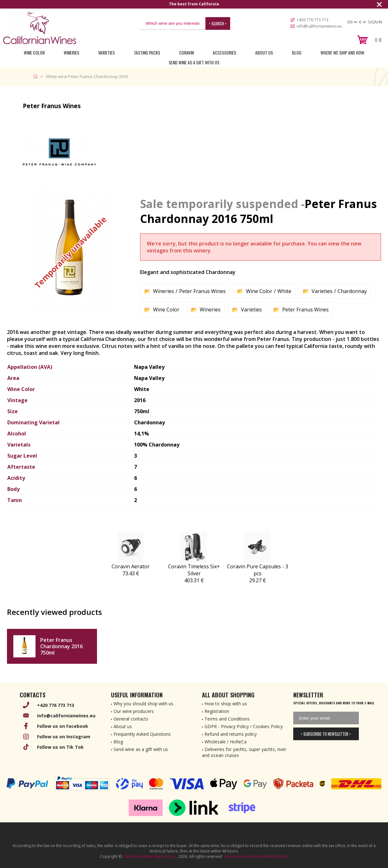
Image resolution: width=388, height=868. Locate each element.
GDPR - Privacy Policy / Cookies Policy (244, 726)
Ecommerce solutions (243, 856)
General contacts (131, 719)
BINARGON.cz (276, 856)
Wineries (71, 52)
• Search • (218, 23)
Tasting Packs (147, 52)
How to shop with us (226, 704)
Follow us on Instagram (64, 737)
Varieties (107, 52)
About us (123, 726)
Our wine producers (134, 711)
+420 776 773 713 (313, 20)
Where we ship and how (342, 52)
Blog (297, 52)
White (284, 291)
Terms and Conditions (227, 719)
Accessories (224, 52)
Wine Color (34, 52)
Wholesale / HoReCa (226, 742)
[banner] (40, 28)
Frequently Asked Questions (142, 734)
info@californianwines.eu (319, 26)
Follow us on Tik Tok (60, 747)
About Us (264, 52)
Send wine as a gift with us (194, 62)
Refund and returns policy (231, 734)
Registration (217, 711)
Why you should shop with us (143, 704)
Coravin (186, 52)
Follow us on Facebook (63, 726)
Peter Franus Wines (202, 291)
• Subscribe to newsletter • (326, 734)
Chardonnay (352, 291)
